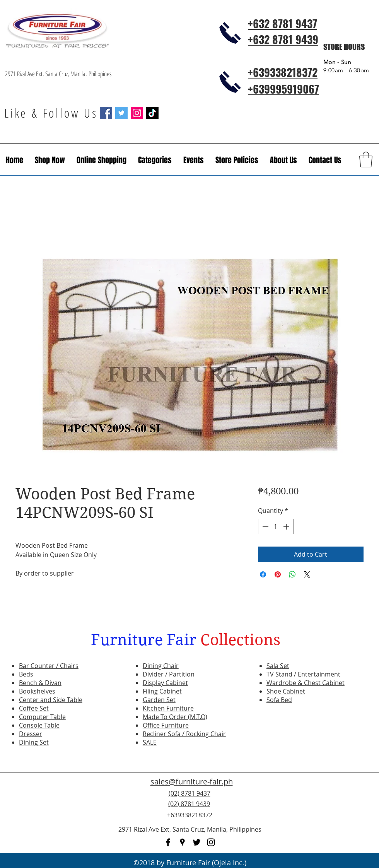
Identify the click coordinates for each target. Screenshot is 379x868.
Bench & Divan (40, 683)
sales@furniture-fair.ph (192, 782)
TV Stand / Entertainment (303, 674)
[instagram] (211, 842)
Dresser (31, 734)
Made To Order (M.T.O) (175, 717)
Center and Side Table (51, 700)
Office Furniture (166, 725)
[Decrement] (265, 526)
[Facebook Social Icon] (106, 113)
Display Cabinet (165, 683)
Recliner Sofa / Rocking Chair (184, 734)
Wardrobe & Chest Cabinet (306, 683)
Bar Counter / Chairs (49, 666)
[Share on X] (307, 574)
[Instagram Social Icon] (137, 113)
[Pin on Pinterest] (278, 574)
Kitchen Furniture (168, 708)
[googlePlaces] (182, 842)
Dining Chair (161, 666)
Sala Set (278, 666)
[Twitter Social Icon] (121, 113)
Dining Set (34, 742)
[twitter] (197, 842)
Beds (26, 674)
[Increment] (287, 526)
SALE (150, 742)
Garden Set (159, 700)
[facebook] (168, 842)
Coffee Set (34, 708)
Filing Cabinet (162, 691)
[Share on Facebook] (263, 574)
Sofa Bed (279, 700)
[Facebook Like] (327, 808)
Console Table (39, 725)
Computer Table (42, 717)
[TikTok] (152, 113)
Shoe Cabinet (286, 691)
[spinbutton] (276, 526)
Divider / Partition (169, 674)
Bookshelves (37, 691)
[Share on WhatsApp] (292, 574)
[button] (194, 160)
